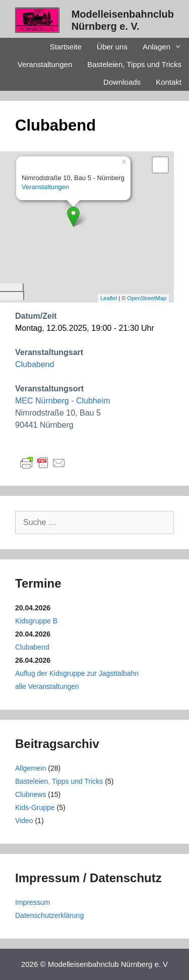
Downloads (122, 82)
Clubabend (35, 364)
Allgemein (30, 768)
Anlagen (166, 47)
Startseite (66, 47)
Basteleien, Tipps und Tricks (134, 64)
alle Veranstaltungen (47, 686)
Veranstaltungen (45, 64)
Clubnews (30, 794)
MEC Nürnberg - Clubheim (63, 401)
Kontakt (169, 82)
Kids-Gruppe (35, 808)
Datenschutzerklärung (49, 915)
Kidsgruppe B (36, 621)
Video (24, 821)
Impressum (33, 902)
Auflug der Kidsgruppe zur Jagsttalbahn (77, 673)
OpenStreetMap (147, 298)
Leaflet (109, 298)
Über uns (112, 47)
